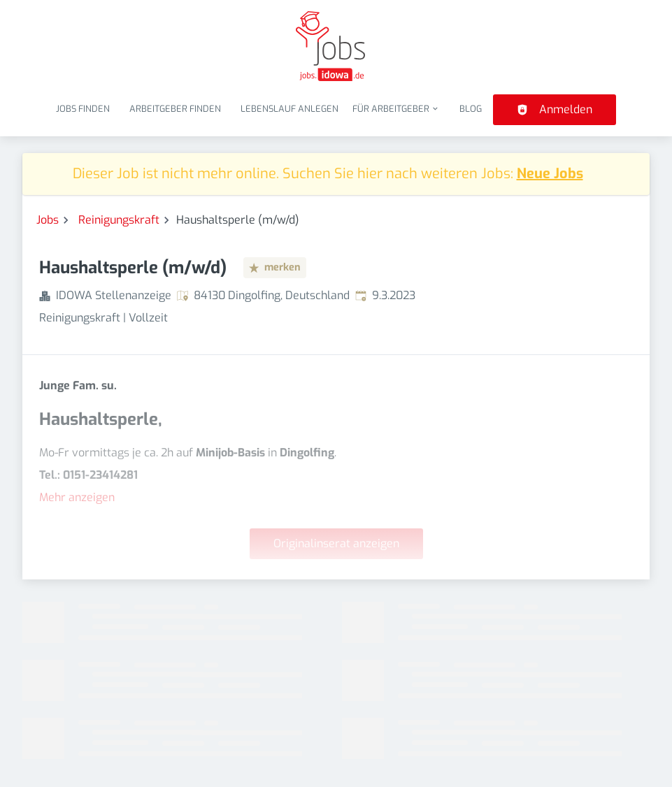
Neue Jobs (550, 174)
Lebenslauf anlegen (289, 109)
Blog (471, 109)
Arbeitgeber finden (175, 109)
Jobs (48, 220)
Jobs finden (83, 109)
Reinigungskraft (119, 220)
